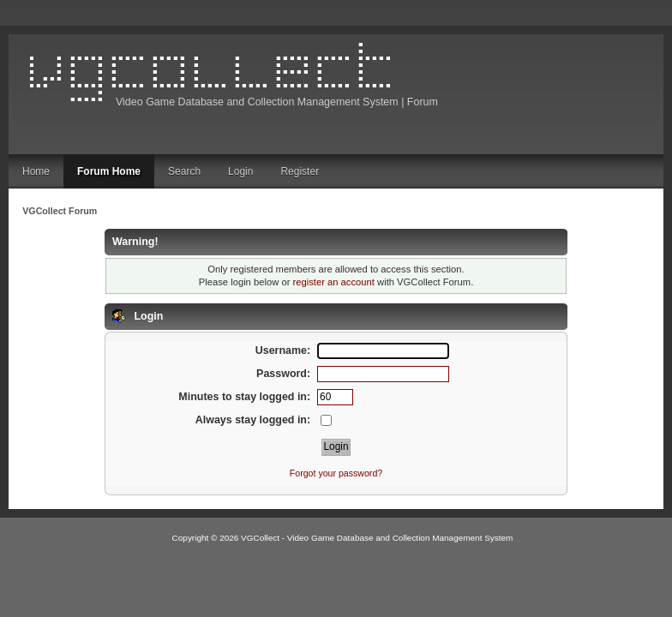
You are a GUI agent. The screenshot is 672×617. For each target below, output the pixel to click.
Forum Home (109, 171)
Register (300, 171)
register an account (334, 282)
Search (184, 171)
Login (240, 171)
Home (36, 171)
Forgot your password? (336, 473)
